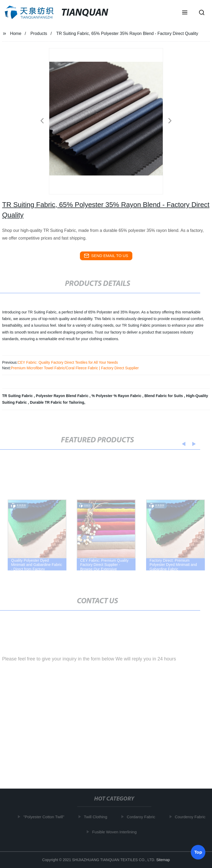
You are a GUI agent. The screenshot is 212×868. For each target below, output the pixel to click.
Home (16, 33)
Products (39, 33)
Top (198, 852)
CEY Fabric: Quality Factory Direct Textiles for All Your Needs (68, 362)
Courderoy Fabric (191, 817)
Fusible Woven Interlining (115, 832)
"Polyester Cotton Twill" (45, 817)
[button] (185, 13)
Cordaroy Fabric (142, 817)
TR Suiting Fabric (18, 396)
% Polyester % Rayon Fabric (117, 396)
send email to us (106, 256)
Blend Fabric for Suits (164, 396)
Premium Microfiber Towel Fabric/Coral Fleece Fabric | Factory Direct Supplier (75, 368)
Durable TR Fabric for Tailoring (57, 402)
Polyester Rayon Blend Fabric (63, 396)
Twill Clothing (97, 817)
